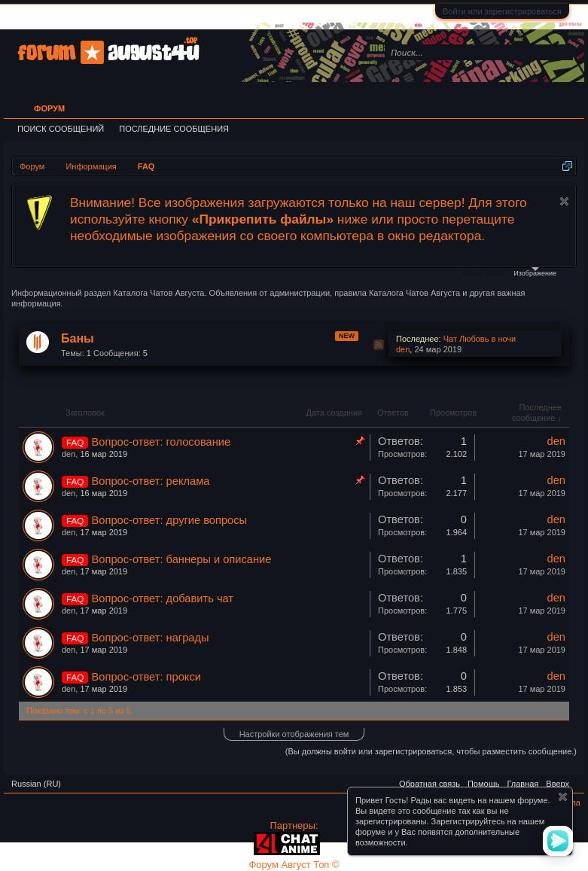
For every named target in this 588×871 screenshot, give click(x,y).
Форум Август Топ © (294, 865)
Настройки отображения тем (294, 734)
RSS (379, 345)
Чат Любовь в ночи (480, 339)
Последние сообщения (174, 129)
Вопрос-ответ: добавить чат (163, 598)
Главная (522, 784)
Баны (78, 338)
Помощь (484, 784)
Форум (49, 108)
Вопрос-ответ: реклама (151, 481)
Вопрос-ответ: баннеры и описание (182, 559)
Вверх (558, 784)
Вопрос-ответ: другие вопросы (170, 520)
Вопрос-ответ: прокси (146, 677)
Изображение (535, 272)
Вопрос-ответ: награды (151, 638)
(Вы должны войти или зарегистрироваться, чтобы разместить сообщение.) (431, 751)
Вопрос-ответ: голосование (161, 442)
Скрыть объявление (564, 201)
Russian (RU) (36, 784)
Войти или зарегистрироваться (502, 11)
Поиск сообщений (61, 129)
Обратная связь (430, 784)
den (403, 349)
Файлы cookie (484, 273)
